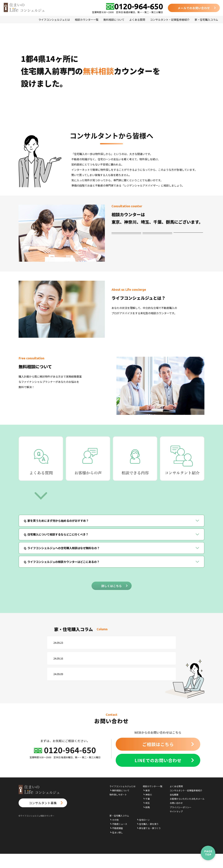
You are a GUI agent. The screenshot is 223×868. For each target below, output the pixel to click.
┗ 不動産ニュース (118, 838)
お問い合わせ (176, 817)
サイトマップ (176, 826)
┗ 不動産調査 (116, 842)
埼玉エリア (126, 246)
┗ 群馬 (146, 821)
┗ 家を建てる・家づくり (149, 842)
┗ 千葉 (146, 813)
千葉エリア (188, 236)
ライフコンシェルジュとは (54, 20)
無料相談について (114, 20)
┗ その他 (114, 834)
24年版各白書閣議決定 (109, 644)
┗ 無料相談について (119, 805)
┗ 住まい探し (116, 847)
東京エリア (126, 236)
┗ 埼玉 (146, 817)
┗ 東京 (146, 805)
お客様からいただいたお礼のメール (187, 813)
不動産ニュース (79, 644)
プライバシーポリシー (181, 821)
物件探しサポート (118, 809)
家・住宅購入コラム (206, 20)
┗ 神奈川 (147, 809)
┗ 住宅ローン (143, 834)
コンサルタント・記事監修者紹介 (170, 20)
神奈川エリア (157, 236)
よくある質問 (137, 20)
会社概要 (174, 809)
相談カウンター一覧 (87, 20)
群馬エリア (157, 246)
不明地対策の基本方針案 (110, 662)
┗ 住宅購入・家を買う (148, 838)
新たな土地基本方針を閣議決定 (114, 681)
